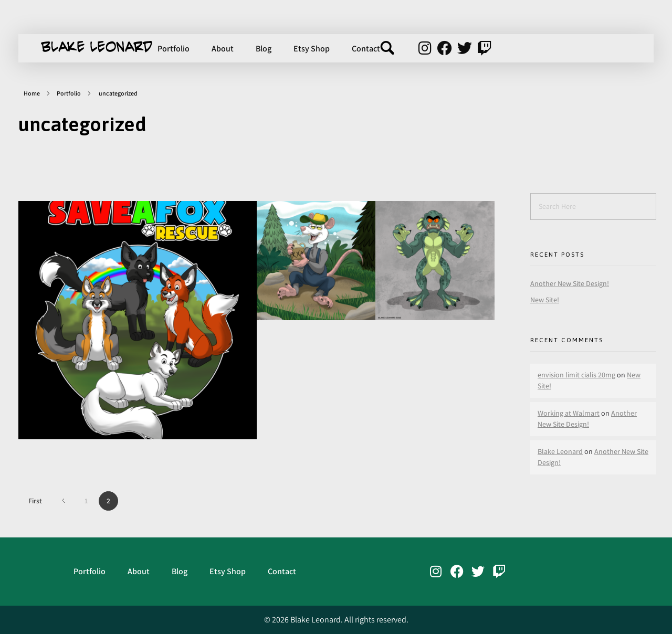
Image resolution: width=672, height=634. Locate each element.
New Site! (545, 300)
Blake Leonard (560, 451)
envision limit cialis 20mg (576, 375)
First (35, 501)
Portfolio (69, 93)
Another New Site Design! (570, 283)
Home (32, 93)
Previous (63, 501)
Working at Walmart (569, 413)
